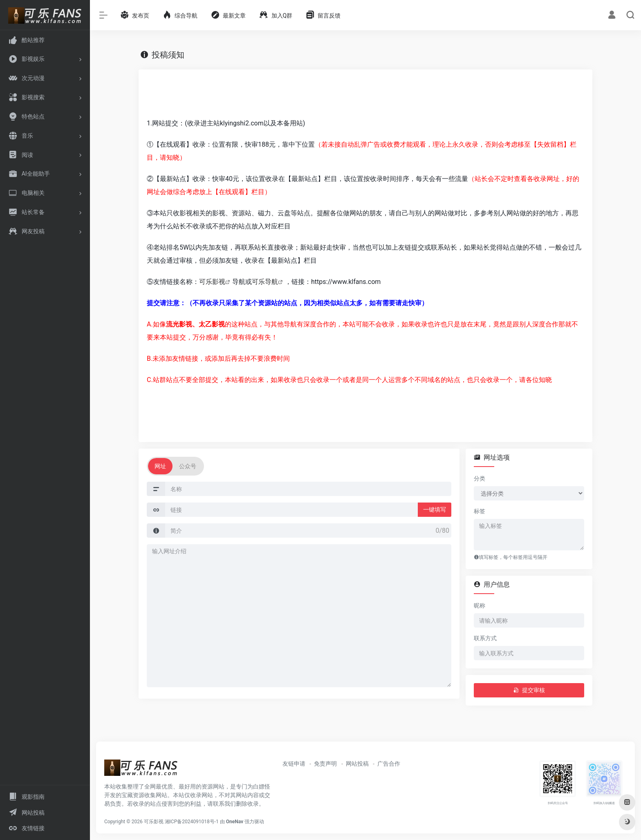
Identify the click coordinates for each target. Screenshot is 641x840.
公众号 (188, 466)
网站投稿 (357, 764)
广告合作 (389, 764)
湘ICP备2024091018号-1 (192, 822)
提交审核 (529, 690)
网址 (160, 466)
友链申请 (294, 764)
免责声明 (325, 764)
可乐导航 (265, 282)
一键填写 (435, 509)
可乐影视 (212, 282)
